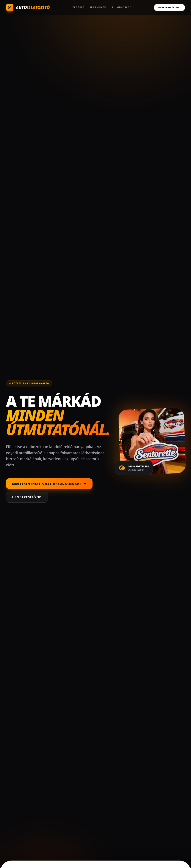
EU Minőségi (122, 7)
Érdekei (78, 7)
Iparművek (98, 7)
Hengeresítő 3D (27, 497)
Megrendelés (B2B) (169, 7)
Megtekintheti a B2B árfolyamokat (49, 484)
